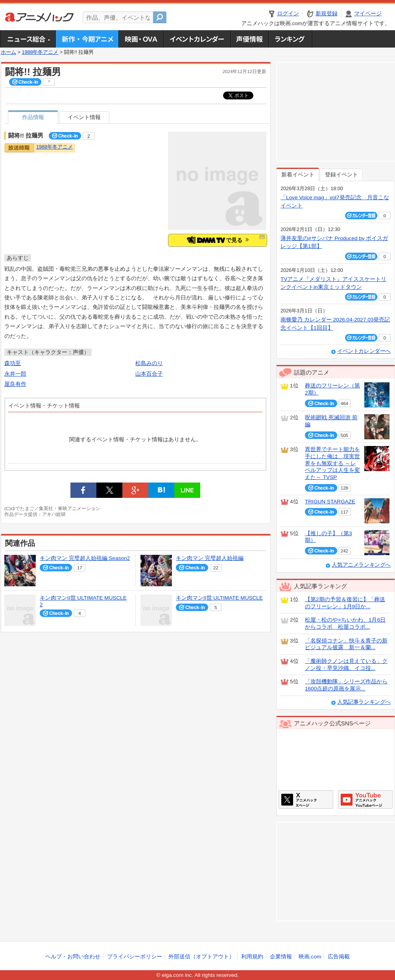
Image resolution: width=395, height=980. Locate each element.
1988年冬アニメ (40, 52)
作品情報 (33, 117)
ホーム (8, 52)
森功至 (13, 363)
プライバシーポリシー (135, 957)
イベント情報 (84, 117)
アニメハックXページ (306, 799)
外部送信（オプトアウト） (201, 957)
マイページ (368, 14)
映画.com (310, 957)
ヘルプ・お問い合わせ (73, 957)
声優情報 (249, 39)
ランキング (291, 39)
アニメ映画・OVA (141, 39)
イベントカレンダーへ (364, 351)
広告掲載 (339, 957)
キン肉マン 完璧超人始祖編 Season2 (85, 558)
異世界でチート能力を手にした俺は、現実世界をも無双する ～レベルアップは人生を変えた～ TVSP (332, 463)
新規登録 (327, 14)
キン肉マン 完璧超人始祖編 (210, 558)
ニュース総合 (28, 39)
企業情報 (281, 957)
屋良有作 (15, 384)
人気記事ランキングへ (364, 702)
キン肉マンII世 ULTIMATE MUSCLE (219, 598)
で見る (218, 240)
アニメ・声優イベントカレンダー (197, 39)
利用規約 (252, 957)
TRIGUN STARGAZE (330, 502)
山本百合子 (149, 374)
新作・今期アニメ (87, 39)
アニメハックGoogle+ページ (365, 799)
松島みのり (149, 363)
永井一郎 (15, 374)
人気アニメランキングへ (361, 565)
